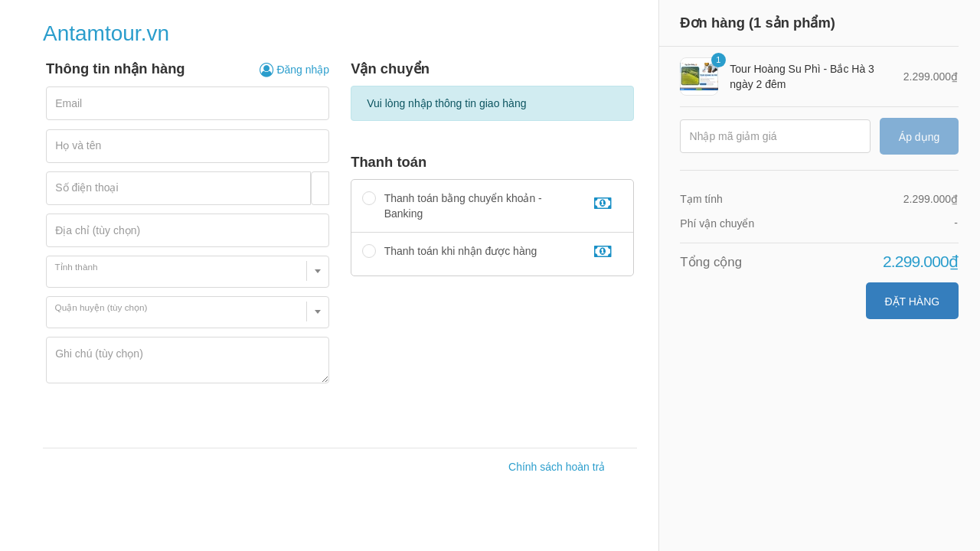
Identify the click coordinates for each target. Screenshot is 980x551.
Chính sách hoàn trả (557, 467)
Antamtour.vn (106, 33)
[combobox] (188, 272)
